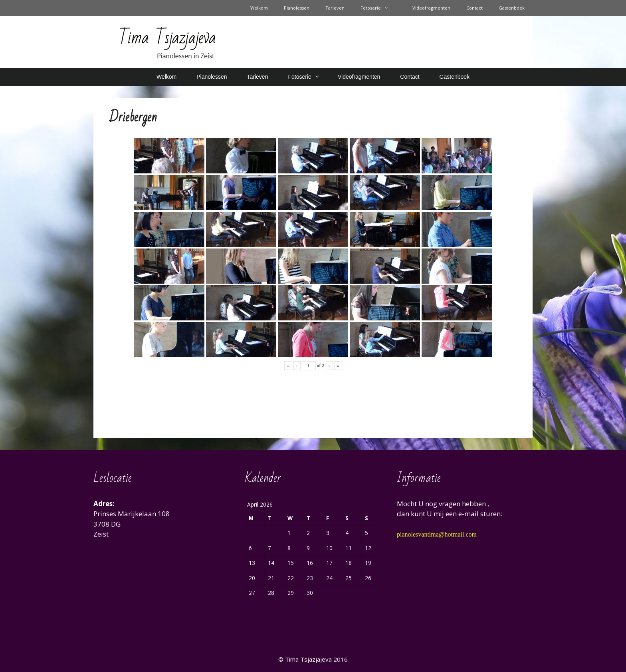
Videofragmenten (431, 8)
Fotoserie (378, 8)
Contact (474, 8)
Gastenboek (512, 8)
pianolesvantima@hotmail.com (437, 534)
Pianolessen (297, 8)
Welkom (259, 8)
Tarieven (335, 8)
